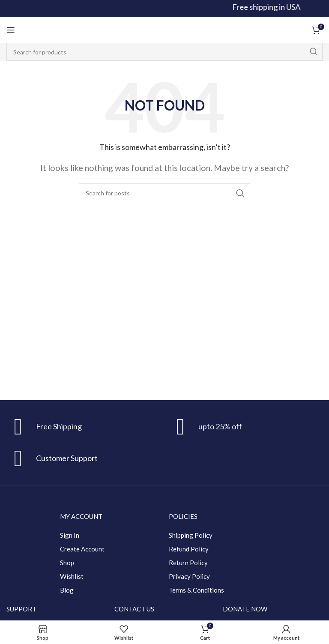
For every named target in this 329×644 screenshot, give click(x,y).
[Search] (164, 52)
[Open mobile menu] (11, 30)
